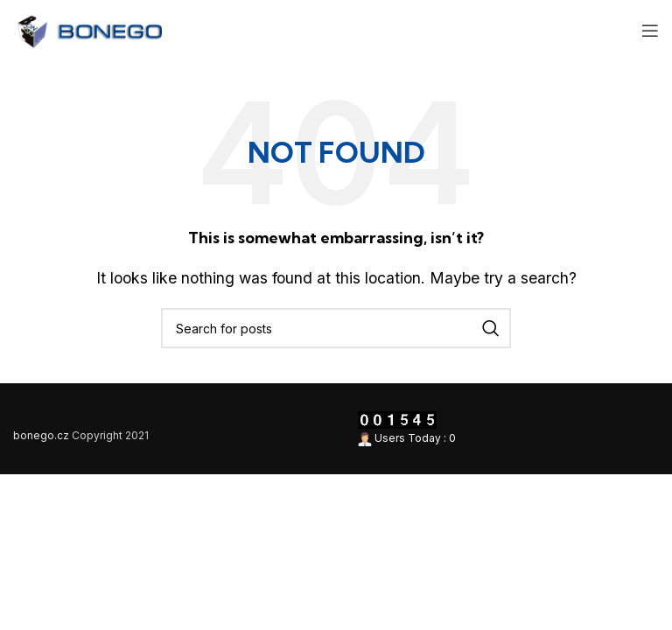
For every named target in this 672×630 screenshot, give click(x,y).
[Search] (336, 328)
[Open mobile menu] (650, 31)
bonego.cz (41, 435)
